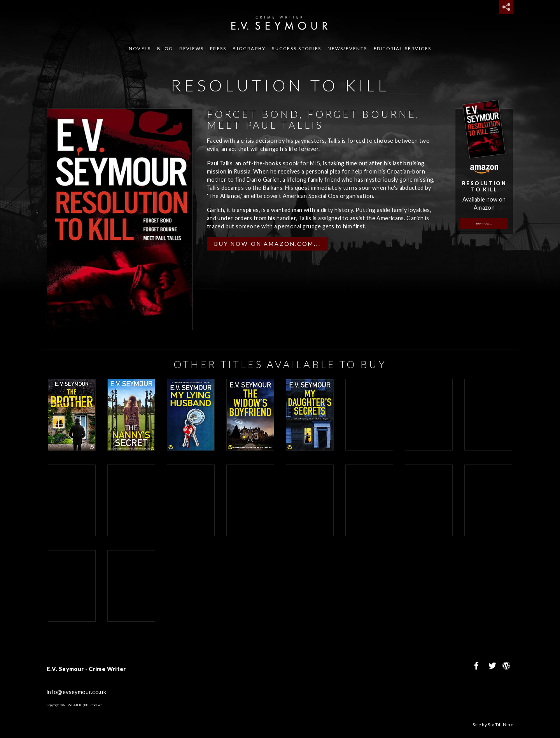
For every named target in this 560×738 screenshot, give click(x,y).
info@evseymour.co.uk (76, 692)
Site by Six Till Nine (493, 725)
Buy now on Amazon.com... (268, 244)
